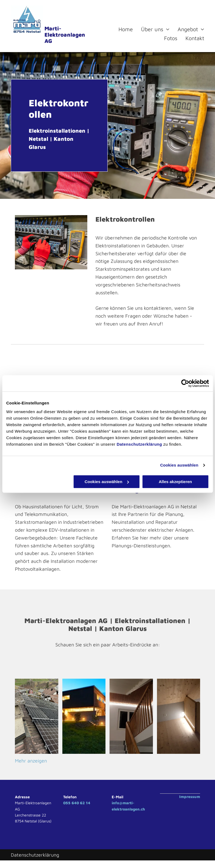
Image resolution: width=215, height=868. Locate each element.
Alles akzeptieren (175, 482)
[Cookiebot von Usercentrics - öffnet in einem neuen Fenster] (185, 383)
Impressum (190, 797)
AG (48, 41)
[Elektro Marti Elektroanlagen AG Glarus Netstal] (84, 716)
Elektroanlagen (65, 35)
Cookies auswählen (179, 465)
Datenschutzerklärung (139, 444)
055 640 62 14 (77, 803)
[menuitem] (122, 29)
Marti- (53, 28)
